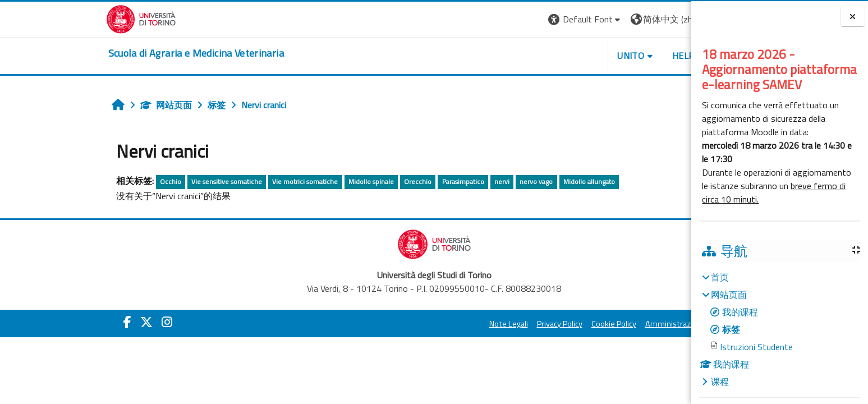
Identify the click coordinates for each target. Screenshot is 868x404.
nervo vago (448, 182)
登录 (656, 19)
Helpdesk (606, 56)
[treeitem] (779, 329)
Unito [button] (543, 56)
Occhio (82, 182)
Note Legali (420, 324)
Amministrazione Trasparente (609, 324)
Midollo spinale (283, 182)
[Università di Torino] (52, 18)
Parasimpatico (375, 182)
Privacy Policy (471, 324)
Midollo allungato (500, 182)
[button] (497, 19)
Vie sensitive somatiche (139, 182)
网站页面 (77, 105)
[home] (107, 53)
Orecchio (330, 182)
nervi (413, 182)
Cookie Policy (525, 324)
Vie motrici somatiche (217, 182)
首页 (720, 277)
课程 (720, 382)
